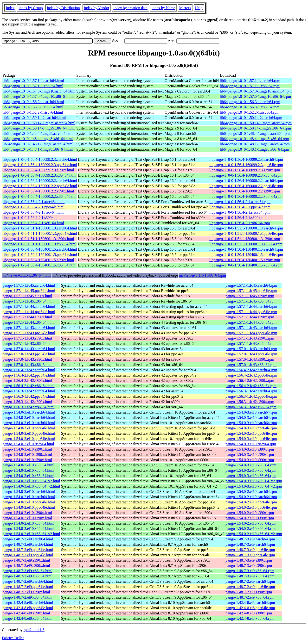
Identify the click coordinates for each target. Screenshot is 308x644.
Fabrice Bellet (13, 638)
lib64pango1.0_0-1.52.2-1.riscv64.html (33, 112)
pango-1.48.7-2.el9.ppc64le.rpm (250, 587)
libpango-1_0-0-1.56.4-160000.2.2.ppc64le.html (40, 186)
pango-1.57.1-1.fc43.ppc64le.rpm (251, 333)
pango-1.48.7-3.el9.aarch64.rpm (250, 539)
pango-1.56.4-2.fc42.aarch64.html (29, 370)
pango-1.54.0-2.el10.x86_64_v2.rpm (254, 534)
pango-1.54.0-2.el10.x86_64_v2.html (31, 534)
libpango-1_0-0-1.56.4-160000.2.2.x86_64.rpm (246, 196)
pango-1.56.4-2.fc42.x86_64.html (29, 386)
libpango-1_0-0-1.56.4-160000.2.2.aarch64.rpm (246, 181)
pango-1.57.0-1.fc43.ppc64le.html (29, 354)
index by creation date (130, 8)
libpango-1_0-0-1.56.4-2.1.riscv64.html (33, 212)
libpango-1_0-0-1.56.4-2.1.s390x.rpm (238, 218)
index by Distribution (63, 8)
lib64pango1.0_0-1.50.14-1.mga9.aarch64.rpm (256, 123)
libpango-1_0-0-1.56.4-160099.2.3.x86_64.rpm (246, 175)
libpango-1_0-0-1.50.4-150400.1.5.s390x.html (38, 260)
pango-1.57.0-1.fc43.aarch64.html (29, 349)
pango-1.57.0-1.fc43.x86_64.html (29, 365)
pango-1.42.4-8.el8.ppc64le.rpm (250, 608)
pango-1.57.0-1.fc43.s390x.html (27, 359)
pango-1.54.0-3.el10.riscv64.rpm (251, 444)
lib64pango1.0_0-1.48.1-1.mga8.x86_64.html (38, 149)
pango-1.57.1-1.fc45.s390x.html (27, 296)
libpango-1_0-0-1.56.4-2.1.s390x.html (32, 218)
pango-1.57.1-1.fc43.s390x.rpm (250, 338)
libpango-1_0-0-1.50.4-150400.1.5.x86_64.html (40, 265)
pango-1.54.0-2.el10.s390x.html (27, 513)
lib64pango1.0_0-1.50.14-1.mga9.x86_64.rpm (255, 128)
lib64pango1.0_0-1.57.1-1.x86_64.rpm (250, 86)
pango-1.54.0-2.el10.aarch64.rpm (251, 492)
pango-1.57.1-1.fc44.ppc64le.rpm (251, 312)
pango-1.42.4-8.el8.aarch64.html (28, 603)
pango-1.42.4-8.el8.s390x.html (26, 613)
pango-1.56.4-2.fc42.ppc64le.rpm (251, 375)
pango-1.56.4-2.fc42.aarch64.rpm (251, 370)
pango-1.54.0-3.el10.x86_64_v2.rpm (254, 481)
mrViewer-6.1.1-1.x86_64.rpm (202, 275)
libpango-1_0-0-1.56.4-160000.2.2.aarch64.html (40, 181)
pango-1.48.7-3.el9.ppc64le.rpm (250, 550)
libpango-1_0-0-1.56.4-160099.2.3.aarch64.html (40, 159)
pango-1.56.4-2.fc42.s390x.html (27, 381)
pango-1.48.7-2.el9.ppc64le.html (28, 587)
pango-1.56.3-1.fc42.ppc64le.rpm (251, 396)
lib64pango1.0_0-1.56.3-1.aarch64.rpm (250, 102)
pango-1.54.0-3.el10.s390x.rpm (250, 449)
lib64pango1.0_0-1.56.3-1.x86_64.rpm (250, 107)
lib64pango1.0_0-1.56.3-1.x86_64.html (33, 107)
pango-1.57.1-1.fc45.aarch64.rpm (251, 285)
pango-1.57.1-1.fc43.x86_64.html (29, 344)
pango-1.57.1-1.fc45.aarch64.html (29, 285)
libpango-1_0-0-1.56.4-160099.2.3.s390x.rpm (245, 170)
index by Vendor (97, 8)
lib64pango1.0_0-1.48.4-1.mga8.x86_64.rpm (254, 139)
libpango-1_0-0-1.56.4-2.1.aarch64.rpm (240, 202)
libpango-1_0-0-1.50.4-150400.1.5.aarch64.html (40, 249)
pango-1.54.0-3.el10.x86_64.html (29, 465)
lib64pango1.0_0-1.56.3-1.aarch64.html (33, 102)
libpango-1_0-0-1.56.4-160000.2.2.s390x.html (38, 191)
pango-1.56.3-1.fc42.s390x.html (27, 402)
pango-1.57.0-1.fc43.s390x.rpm (250, 359)
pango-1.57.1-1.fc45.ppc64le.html (29, 291)
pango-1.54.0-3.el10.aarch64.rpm (251, 412)
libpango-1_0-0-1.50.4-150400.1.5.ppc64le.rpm (246, 255)
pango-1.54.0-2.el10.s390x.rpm (250, 513)
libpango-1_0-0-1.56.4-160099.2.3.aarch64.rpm (246, 159)
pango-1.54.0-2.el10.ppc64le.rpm (251, 502)
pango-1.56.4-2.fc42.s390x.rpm (250, 381)
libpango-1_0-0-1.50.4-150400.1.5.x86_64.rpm (246, 265)
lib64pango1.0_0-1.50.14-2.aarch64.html (34, 118)
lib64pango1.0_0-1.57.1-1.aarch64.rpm (250, 81)
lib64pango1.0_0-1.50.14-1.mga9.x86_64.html (39, 128)
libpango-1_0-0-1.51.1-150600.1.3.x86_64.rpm (246, 244)
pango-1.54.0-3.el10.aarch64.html (29, 412)
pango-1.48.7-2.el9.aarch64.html (28, 581)
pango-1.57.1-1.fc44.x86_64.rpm (251, 322)
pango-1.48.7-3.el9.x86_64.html (28, 571)
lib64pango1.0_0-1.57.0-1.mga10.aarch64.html (39, 91)
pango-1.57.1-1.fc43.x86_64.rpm (251, 344)
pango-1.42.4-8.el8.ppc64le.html (28, 608)
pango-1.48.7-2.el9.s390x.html (26, 592)
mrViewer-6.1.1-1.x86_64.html (27, 275)
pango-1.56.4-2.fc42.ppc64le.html (29, 375)
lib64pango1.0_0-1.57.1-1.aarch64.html (33, 81)
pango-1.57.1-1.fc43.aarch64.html (29, 328)
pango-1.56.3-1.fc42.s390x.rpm (250, 402)
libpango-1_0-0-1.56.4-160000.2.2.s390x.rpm (245, 191)
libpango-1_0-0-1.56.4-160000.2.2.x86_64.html (40, 196)
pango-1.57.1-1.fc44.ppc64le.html (29, 312)
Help (199, 8)
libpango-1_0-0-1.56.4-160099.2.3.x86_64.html (40, 175)
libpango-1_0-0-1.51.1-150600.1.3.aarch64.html (40, 228)
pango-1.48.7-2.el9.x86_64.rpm (250, 597)
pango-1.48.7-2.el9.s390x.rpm (249, 592)
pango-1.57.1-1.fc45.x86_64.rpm (251, 301)
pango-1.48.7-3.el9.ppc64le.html (28, 550)
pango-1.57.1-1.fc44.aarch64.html (29, 307)
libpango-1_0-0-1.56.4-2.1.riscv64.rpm (239, 212)
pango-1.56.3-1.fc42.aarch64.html (29, 391)
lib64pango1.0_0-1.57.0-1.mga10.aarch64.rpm (256, 91)
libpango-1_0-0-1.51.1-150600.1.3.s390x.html (38, 239)
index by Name (163, 8)
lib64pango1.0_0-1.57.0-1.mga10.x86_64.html (39, 96)
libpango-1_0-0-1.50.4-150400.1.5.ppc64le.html (40, 255)
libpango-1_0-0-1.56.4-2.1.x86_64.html (33, 223)
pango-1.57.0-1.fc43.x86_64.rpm (251, 365)
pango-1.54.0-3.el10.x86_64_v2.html (31, 481)
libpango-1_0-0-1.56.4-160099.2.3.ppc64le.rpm (246, 165)
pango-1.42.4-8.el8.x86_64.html (28, 618)
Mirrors (185, 8)
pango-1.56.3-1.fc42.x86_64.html (29, 407)
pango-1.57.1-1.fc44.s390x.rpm (250, 317)
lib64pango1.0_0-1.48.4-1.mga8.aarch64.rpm (255, 133)
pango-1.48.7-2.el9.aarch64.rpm (250, 581)
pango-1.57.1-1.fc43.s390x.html (27, 338)
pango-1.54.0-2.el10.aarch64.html (29, 492)
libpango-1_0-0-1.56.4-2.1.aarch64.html (34, 202)
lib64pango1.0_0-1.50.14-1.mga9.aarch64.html (39, 123)
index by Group (31, 8)
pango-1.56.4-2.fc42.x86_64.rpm (251, 386)
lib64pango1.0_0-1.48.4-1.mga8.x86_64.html (38, 139)
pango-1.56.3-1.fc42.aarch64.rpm (251, 391)
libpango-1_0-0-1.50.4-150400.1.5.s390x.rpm (245, 260)
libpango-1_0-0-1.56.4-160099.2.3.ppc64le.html (40, 165)
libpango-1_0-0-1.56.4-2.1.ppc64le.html (34, 207)
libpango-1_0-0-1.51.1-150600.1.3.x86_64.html (40, 244)
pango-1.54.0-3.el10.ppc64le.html (29, 428)
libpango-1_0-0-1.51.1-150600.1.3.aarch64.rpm (246, 228)
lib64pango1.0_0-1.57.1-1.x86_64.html (33, 86)
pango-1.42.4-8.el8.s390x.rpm (249, 613)
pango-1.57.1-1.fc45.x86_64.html (29, 301)
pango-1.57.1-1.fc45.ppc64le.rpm (251, 291)
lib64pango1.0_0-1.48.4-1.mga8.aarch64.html (38, 133)
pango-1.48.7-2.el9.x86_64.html (28, 597)
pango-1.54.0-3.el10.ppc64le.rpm (251, 428)
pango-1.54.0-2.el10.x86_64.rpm (251, 523)
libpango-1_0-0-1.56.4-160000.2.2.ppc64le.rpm (246, 186)
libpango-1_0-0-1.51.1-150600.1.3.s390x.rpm (245, 239)
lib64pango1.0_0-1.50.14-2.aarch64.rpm (251, 118)
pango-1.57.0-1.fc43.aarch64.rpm (251, 349)
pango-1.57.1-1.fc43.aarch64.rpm (251, 328)
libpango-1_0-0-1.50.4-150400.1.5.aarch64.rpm (246, 249)
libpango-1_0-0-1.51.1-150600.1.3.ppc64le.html (40, 233)
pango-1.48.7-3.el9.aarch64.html (28, 539)
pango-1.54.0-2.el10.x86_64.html (29, 523)
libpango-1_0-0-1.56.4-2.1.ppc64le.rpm (240, 207)
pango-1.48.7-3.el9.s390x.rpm (249, 560)
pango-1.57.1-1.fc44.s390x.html (27, 317)
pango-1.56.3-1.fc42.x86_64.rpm (251, 407)
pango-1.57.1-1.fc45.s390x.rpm (250, 296)
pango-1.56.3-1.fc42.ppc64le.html (29, 396)
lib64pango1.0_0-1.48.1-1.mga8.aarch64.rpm (255, 144)
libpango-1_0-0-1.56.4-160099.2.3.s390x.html (38, 170)
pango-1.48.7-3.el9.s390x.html (26, 560)
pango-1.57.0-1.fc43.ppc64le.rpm (251, 354)
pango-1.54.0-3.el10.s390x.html (27, 449)
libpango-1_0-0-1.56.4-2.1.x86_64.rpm (240, 223)
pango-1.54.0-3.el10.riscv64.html (28, 444)
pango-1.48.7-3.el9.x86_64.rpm (250, 571)
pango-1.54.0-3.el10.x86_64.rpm (251, 465)
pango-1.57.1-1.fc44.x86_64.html (29, 322)
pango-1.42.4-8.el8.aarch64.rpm (250, 603)
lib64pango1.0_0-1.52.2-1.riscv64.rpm (250, 112)
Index (10, 8)
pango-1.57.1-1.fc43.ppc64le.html (29, 333)
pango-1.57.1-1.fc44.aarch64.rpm (251, 307)
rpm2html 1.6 (34, 630)
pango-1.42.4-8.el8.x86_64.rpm (250, 618)
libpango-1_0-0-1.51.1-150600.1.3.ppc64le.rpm (246, 233)
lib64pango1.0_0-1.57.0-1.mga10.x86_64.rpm (255, 96)
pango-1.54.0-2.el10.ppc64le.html (29, 502)
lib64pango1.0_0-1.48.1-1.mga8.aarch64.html (38, 144)
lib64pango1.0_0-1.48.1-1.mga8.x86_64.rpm (254, 149)
